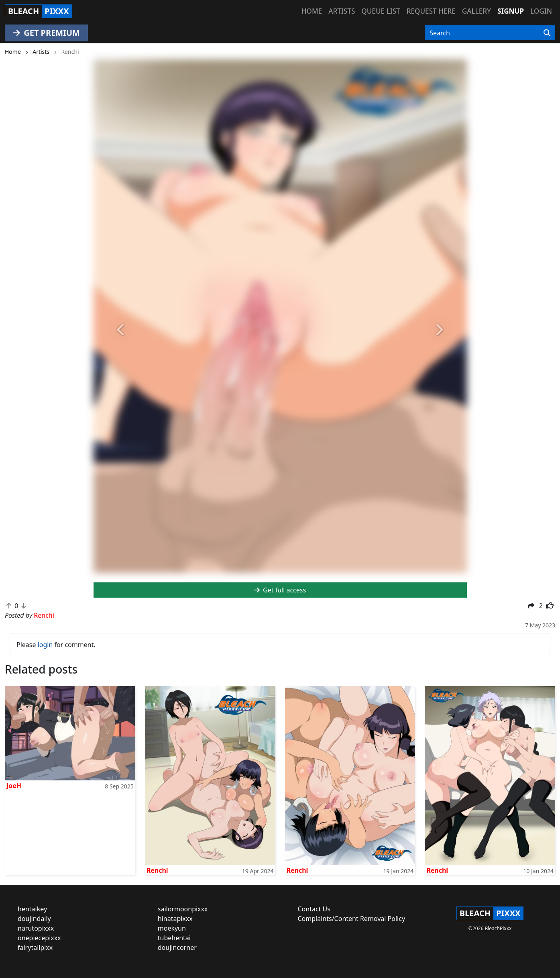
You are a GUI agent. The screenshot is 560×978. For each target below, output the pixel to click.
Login (541, 11)
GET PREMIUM (46, 33)
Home (312, 11)
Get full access (280, 590)
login (45, 645)
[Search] (547, 33)
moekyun (172, 928)
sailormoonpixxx (183, 909)
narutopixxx (36, 928)
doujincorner (177, 947)
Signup (511, 11)
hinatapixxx (175, 919)
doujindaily (34, 919)
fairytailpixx (35, 947)
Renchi (157, 870)
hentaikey (32, 909)
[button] (122, 330)
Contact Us (314, 909)
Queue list (381, 11)
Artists (342, 11)
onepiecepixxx (39, 938)
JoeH (14, 786)
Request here (431, 11)
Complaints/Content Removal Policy (352, 919)
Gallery (477, 11)
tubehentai (174, 938)
